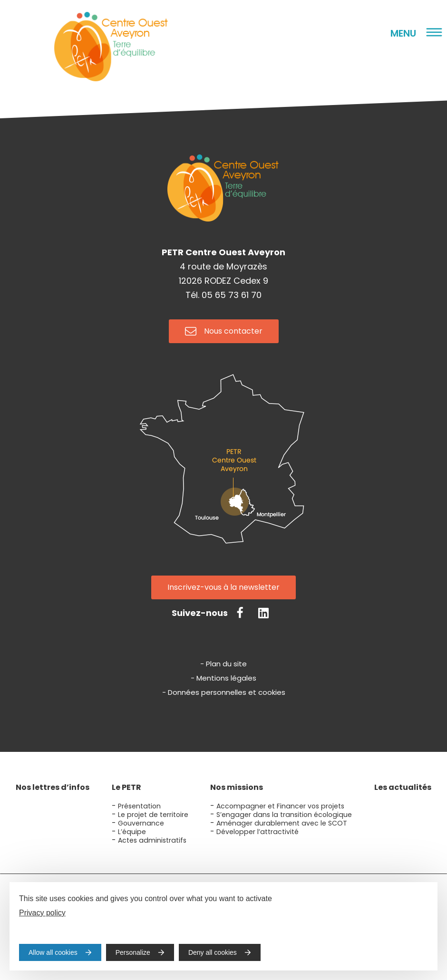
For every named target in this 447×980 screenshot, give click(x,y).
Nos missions (237, 787)
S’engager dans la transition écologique (284, 815)
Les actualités (403, 787)
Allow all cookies (53, 952)
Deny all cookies (213, 952)
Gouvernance (141, 823)
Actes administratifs (152, 840)
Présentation (139, 806)
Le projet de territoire (153, 815)
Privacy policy (42, 913)
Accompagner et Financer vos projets (280, 806)
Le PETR (126, 787)
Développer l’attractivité (258, 832)
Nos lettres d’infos (53, 787)
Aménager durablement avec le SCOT (282, 823)
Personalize (133, 952)
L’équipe (132, 832)
